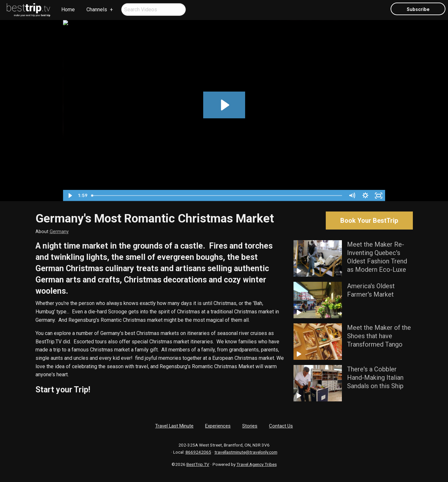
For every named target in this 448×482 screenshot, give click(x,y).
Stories (250, 426)
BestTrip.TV (198, 464)
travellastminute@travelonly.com (246, 452)
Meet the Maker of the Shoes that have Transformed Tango (379, 336)
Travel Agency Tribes (257, 464)
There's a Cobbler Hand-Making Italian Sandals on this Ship (375, 378)
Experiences (218, 426)
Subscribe (418, 10)
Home (68, 10)
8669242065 (198, 452)
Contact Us (281, 426)
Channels (97, 10)
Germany (59, 232)
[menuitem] (29, 10)
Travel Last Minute (174, 426)
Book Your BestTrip (369, 221)
